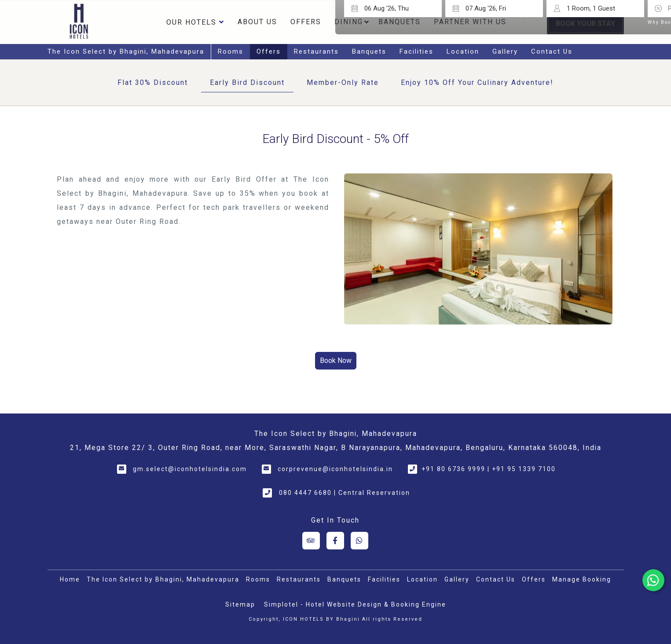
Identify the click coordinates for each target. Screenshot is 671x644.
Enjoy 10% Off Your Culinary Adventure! (477, 82)
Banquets (369, 51)
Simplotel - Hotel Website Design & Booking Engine (355, 604)
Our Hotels (195, 22)
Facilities (416, 51)
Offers (306, 22)
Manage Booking (582, 579)
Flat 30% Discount (153, 82)
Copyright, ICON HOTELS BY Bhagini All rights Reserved (335, 619)
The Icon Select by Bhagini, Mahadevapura (126, 51)
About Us (257, 22)
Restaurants (316, 51)
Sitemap (240, 604)
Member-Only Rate (343, 82)
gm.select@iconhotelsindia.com (190, 469)
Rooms (231, 51)
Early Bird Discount (247, 82)
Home (70, 579)
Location (463, 51)
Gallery (505, 51)
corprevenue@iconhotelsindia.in (335, 469)
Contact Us (552, 51)
